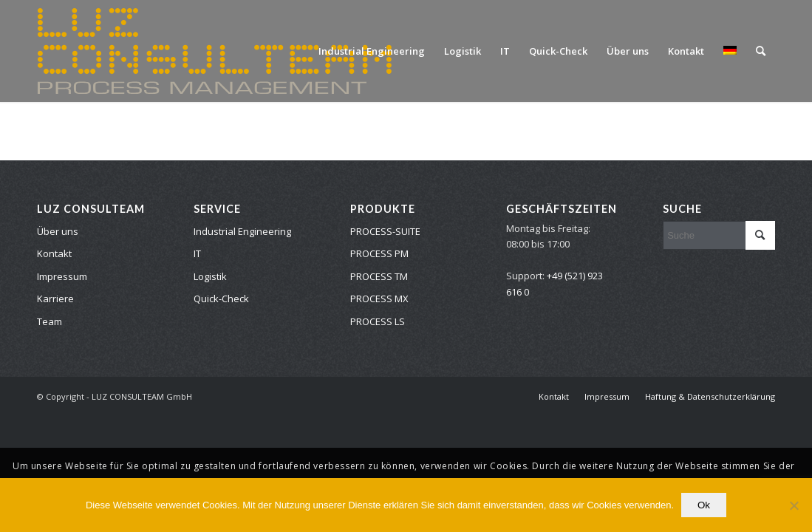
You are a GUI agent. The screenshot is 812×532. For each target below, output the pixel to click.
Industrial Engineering (242, 231)
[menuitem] (372, 51)
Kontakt (54, 253)
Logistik (210, 276)
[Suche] (761, 51)
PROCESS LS (378, 321)
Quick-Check (221, 299)
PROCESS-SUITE (385, 231)
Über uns (58, 231)
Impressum (62, 276)
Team (50, 321)
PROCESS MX (379, 299)
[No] (794, 505)
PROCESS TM (379, 276)
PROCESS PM (379, 253)
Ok (704, 505)
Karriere (55, 299)
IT (197, 253)
